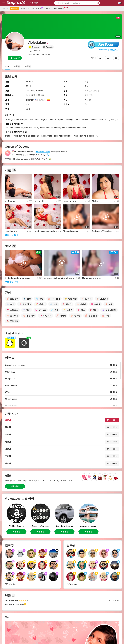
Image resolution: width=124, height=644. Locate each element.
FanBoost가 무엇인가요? (109, 50)
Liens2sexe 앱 (59, 8)
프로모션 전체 (37, 8)
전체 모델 (5, 9)
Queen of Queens (42, 151)
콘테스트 (47, 9)
